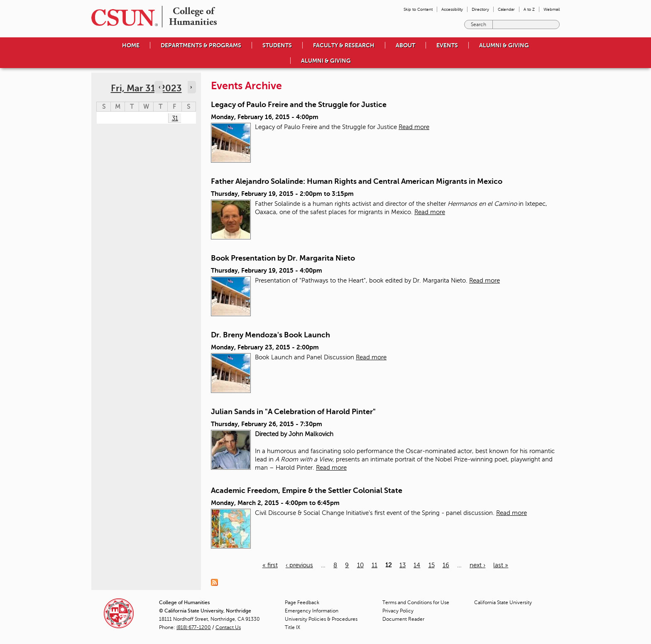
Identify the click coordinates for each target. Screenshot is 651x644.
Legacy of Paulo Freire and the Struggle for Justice (299, 105)
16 (446, 565)
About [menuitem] (405, 45)
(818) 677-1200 (194, 627)
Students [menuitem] (277, 45)
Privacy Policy (398, 611)
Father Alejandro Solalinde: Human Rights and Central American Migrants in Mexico (357, 181)
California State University (503, 603)
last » (501, 565)
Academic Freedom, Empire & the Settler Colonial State (307, 490)
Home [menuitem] (131, 45)
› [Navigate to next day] (191, 87)
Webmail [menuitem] (552, 9)
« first (270, 565)
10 (360, 565)
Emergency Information (312, 611)
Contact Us (228, 627)
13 (403, 565)
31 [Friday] (175, 118)
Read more (414, 127)
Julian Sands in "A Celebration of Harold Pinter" (293, 412)
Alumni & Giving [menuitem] (504, 45)
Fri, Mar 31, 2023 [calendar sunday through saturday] (146, 88)
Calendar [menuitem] (506, 9)
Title (292, 627)
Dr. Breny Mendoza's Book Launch (270, 335)
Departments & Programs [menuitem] (201, 45)
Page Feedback (302, 603)
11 (374, 565)
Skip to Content (418, 9)
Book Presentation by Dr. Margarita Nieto (283, 258)
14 (417, 565)
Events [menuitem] (447, 45)
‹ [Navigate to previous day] (159, 87)
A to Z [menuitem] (529, 9)
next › (477, 565)
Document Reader (403, 619)
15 (432, 565)
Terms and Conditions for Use (416, 603)
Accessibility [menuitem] (452, 9)
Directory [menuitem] (480, 9)
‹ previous (299, 565)
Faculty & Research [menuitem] (344, 45)
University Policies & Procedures (321, 619)
